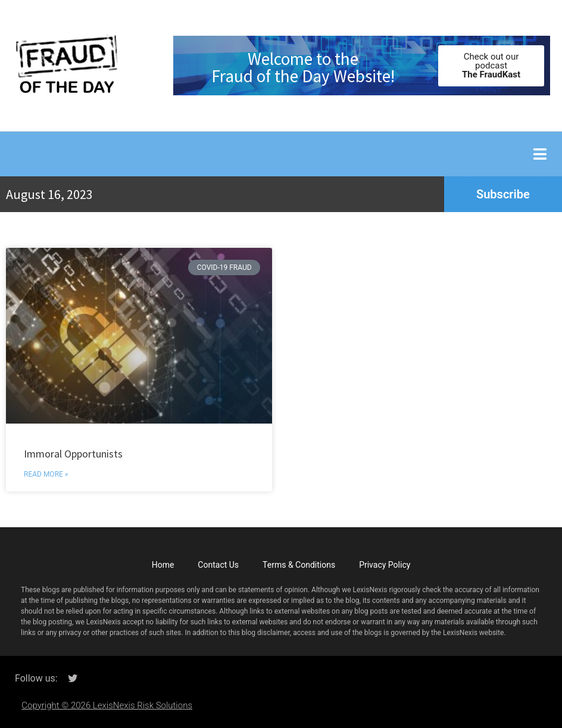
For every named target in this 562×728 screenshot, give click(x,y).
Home (163, 565)
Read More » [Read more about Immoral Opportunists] (46, 474)
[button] (540, 154)
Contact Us (218, 565)
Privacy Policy (385, 565)
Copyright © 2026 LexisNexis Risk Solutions (107, 705)
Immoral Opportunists (73, 454)
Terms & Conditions (299, 565)
